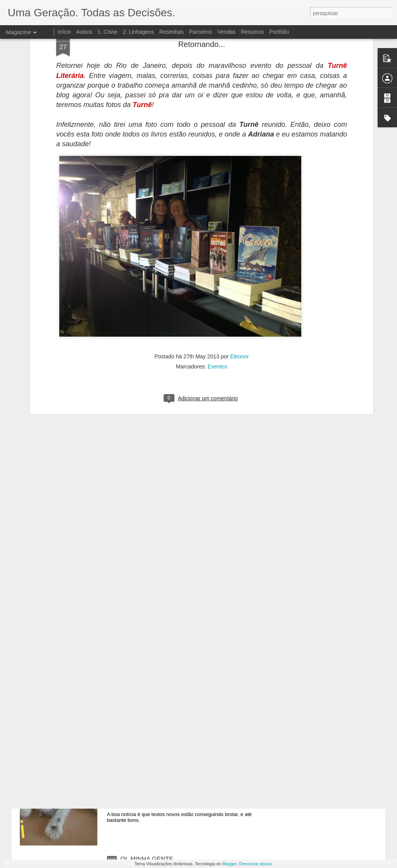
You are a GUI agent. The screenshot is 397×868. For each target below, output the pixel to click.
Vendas (227, 32)
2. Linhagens (138, 32)
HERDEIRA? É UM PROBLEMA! (166, 683)
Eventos (218, 261)
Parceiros (201, 32)
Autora (84, 32)
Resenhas (172, 32)
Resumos (252, 32)
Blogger (229, 864)
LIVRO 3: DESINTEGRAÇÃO (161, 595)
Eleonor (240, 251)
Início (64, 32)
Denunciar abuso (255, 864)
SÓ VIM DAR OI (143, 771)
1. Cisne (107, 32)
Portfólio (279, 32)
